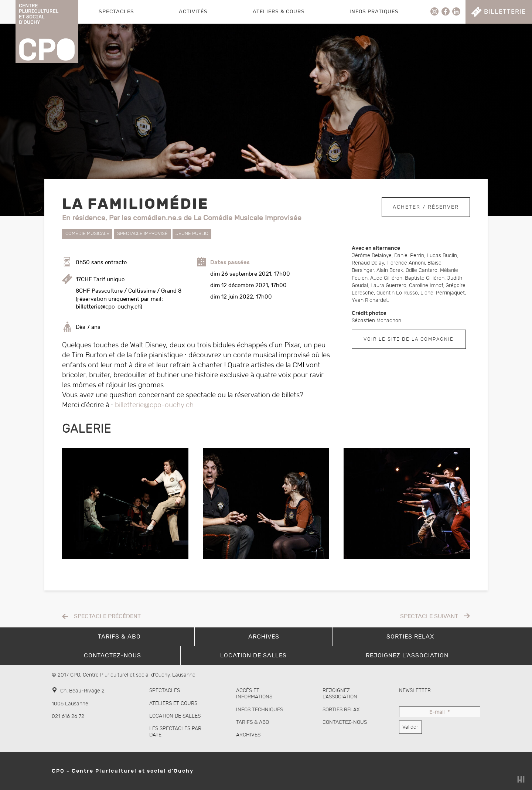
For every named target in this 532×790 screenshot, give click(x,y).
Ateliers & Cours (279, 12)
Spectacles (116, 12)
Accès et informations (254, 694)
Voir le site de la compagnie (409, 339)
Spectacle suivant (429, 617)
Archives (248, 735)
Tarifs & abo (253, 722)
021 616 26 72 (68, 716)
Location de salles (175, 716)
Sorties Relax (341, 710)
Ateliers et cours (173, 703)
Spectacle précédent (107, 617)
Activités (193, 12)
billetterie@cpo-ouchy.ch (154, 405)
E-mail (439, 713)
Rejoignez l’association (340, 694)
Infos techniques (260, 710)
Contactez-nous (345, 722)
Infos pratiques (374, 12)
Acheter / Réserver (426, 206)
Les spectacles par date (175, 732)
